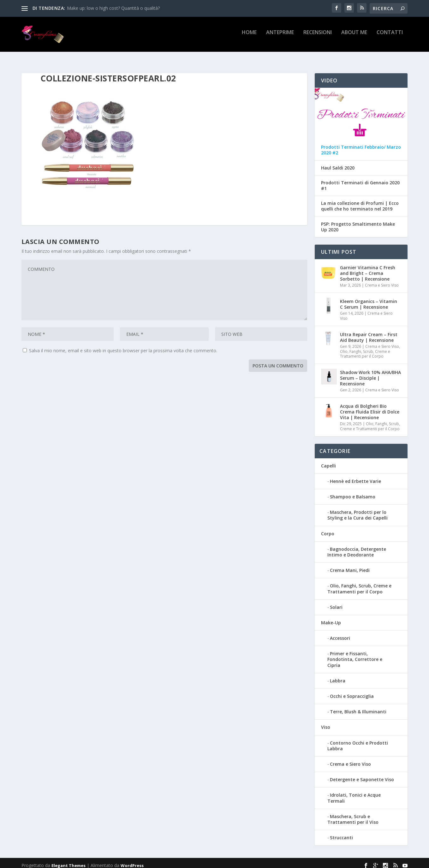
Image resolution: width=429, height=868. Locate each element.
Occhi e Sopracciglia (352, 691)
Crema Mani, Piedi (350, 565)
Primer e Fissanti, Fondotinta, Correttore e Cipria (355, 654)
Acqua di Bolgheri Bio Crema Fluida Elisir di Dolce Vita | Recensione (370, 407)
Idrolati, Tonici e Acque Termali (354, 793)
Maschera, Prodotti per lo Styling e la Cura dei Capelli (357, 510)
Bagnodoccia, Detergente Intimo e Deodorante (357, 547)
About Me (354, 37)
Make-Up (331, 618)
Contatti (390, 37)
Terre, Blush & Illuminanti (358, 707)
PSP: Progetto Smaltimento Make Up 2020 (358, 222)
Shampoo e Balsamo (353, 492)
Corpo (328, 529)
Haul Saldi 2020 (338, 163)
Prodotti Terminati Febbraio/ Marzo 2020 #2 (361, 145)
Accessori (340, 633)
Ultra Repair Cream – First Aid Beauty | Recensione (369, 333)
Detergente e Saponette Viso (362, 775)
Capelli (328, 461)
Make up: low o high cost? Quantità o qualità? (113, 8)
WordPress (132, 861)
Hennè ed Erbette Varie (355, 476)
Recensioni (318, 37)
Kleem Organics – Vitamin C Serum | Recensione (369, 299)
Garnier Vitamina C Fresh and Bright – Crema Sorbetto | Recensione (368, 268)
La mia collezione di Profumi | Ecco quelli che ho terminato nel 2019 (360, 201)
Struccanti (341, 833)
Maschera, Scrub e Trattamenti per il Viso (353, 814)
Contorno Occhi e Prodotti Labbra (358, 741)
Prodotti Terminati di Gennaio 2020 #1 (360, 181)
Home (249, 37)
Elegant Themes (69, 861)
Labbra (338, 676)
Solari (336, 602)
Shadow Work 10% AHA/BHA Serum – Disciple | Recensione (370, 373)
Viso (326, 722)
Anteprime (280, 37)
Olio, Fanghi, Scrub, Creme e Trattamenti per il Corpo (365, 349)
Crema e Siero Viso (382, 280)
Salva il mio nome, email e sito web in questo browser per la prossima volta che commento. (123, 346)
